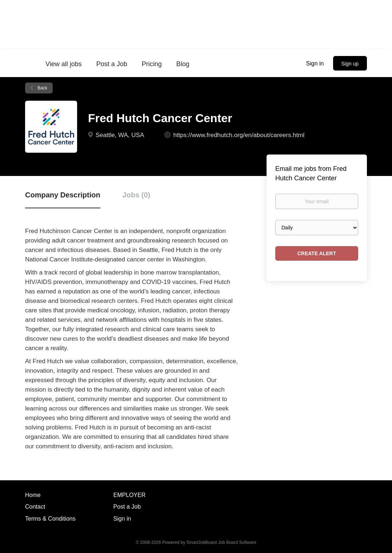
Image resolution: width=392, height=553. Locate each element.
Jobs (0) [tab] (137, 195)
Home (33, 495)
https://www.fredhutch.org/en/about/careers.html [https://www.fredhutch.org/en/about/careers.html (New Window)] (239, 135)
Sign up (350, 64)
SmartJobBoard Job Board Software (221, 542)
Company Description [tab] (63, 195)
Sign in (315, 63)
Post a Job (127, 507)
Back (42, 88)
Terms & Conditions (50, 519)
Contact (35, 507)
